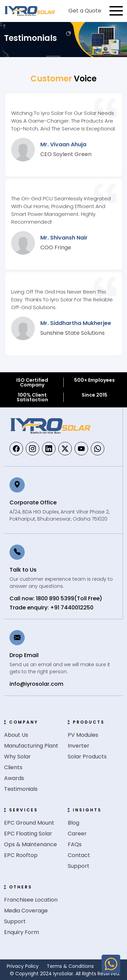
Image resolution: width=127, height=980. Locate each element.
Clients (13, 767)
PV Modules (83, 735)
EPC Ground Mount (29, 823)
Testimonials (21, 789)
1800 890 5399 (55, 598)
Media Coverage (26, 911)
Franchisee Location (31, 900)
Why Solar (17, 757)
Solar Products (87, 757)
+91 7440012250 (72, 608)
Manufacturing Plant (31, 746)
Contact (79, 855)
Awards (14, 778)
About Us (16, 735)
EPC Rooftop (21, 855)
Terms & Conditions (70, 966)
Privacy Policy (23, 966)
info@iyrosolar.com (36, 684)
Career (77, 834)
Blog (73, 823)
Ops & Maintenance (30, 844)
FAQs (75, 844)
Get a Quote (85, 11)
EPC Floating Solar (28, 834)
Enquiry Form (22, 932)
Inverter (79, 746)
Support (79, 866)
